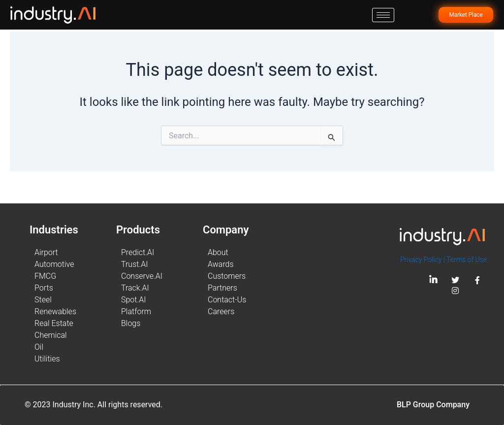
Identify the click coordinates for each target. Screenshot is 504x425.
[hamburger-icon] (383, 15)
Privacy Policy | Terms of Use (443, 260)
